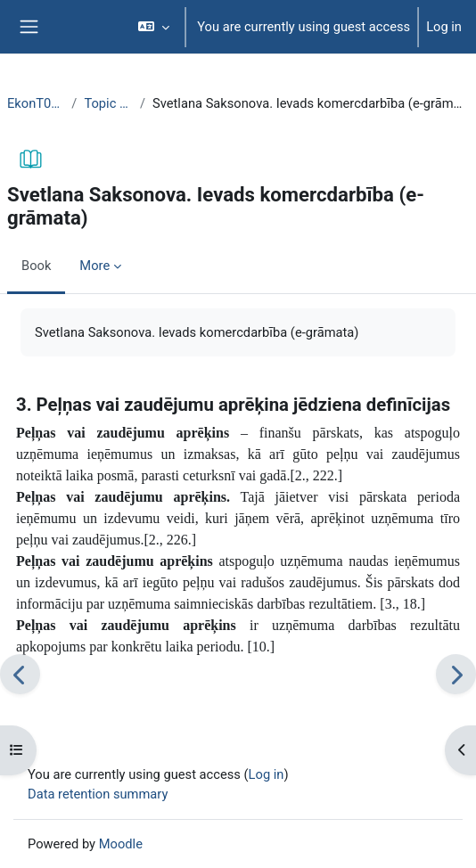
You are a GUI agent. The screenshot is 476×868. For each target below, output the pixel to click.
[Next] (456, 674)
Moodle (121, 844)
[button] (154, 27)
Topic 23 (108, 103)
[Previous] (20, 674)
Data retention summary (98, 794)
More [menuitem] (94, 266)
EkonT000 (36, 103)
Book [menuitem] (36, 266)
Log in (444, 27)
